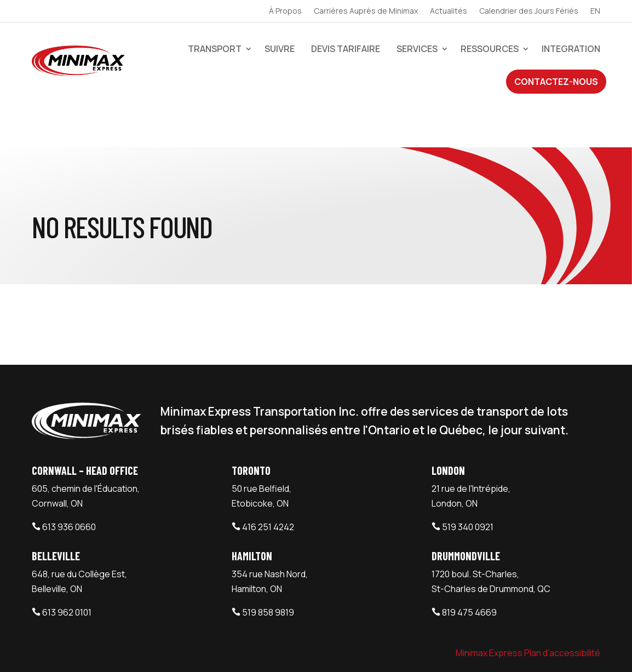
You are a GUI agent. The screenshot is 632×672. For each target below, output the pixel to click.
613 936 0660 (69, 479)
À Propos (285, 12)
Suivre (280, 49)
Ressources (490, 49)
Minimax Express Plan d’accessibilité (528, 605)
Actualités (449, 12)
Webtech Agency (228, 651)
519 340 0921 (468, 479)
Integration (571, 49)
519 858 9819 (268, 564)
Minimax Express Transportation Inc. (111, 651)
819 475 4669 (469, 564)
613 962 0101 (67, 564)
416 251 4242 (268, 479)
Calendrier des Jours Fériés (529, 12)
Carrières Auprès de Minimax (366, 12)
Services (417, 49)
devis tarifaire (346, 49)
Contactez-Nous (556, 82)
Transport (215, 49)
